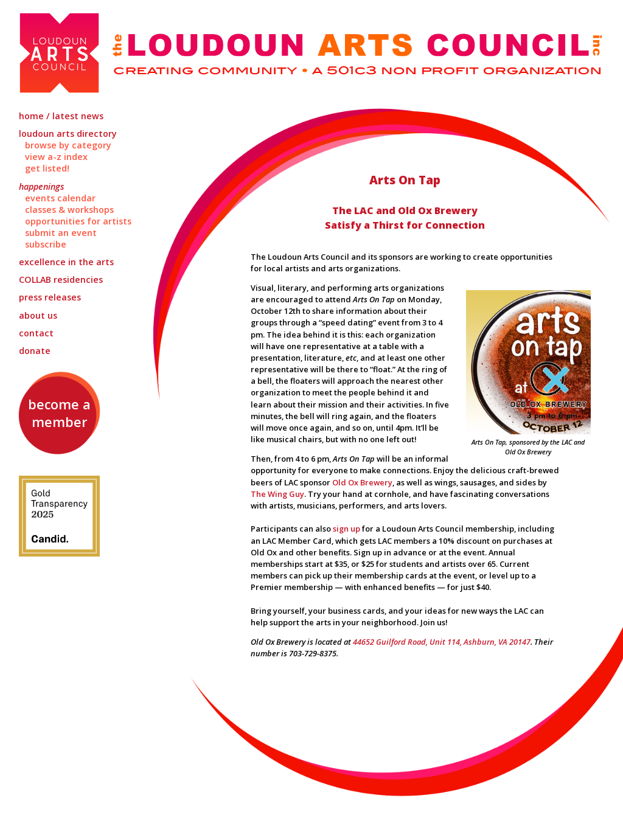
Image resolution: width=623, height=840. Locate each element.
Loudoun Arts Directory (68, 134)
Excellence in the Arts (66, 262)
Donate (35, 351)
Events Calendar (60, 198)
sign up (346, 529)
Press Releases (50, 297)
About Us (38, 315)
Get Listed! (47, 168)
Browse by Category (68, 145)
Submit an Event (61, 233)
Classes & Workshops (69, 210)
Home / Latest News (61, 116)
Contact (36, 333)
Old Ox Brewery (362, 482)
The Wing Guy (277, 494)
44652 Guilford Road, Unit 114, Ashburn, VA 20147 (442, 642)
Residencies (61, 279)
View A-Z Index (56, 157)
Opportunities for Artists (78, 221)
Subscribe (46, 244)
